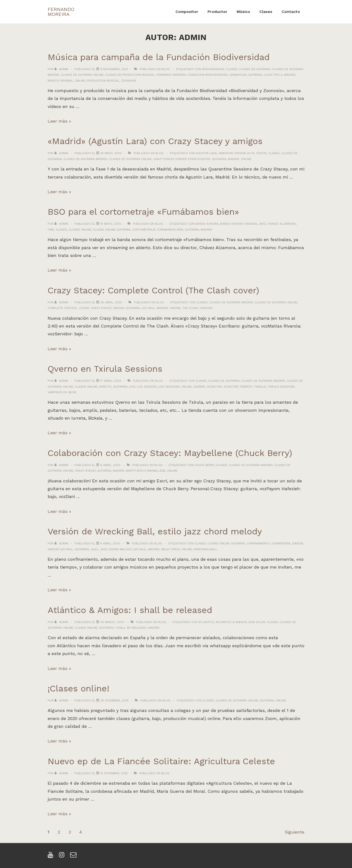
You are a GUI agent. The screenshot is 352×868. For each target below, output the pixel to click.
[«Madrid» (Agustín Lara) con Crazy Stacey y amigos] (111, 153)
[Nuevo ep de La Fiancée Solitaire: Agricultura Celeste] (114, 773)
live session (147, 387)
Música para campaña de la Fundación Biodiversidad (159, 57)
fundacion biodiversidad (208, 75)
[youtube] (51, 856)
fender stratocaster (193, 159)
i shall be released (131, 628)
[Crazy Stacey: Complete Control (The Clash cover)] (111, 302)
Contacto (291, 12)
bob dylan (257, 622)
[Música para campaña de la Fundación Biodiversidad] (114, 69)
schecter (214, 387)
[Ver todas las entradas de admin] (62, 69)
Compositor (187, 12)
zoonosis (129, 81)
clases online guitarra (112, 230)
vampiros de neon (62, 392)
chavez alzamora (282, 224)
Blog (166, 69)
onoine (175, 308)
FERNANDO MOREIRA (61, 12)
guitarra (255, 75)
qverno (199, 387)
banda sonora (207, 224)
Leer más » (59, 121)
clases (232, 69)
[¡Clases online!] (114, 700)
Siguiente (295, 832)
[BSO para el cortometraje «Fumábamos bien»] (111, 224)
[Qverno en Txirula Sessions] (111, 381)
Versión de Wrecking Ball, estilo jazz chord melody (155, 531)
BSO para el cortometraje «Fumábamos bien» (143, 212)
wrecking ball (205, 549)
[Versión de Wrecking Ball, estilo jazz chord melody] (110, 543)
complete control (63, 308)
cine (51, 230)
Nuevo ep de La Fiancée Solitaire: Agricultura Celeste (161, 761)
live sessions (169, 387)
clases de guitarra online (82, 75)
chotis (261, 153)
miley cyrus (171, 549)
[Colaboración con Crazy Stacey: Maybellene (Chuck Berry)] (110, 465)
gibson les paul (60, 549)
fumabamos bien (170, 230)
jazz (94, 549)
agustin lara (206, 153)
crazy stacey (164, 159)
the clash (190, 308)
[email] (74, 856)
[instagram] (63, 856)
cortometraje (144, 230)
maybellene (156, 471)
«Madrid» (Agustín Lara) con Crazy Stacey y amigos (155, 141)
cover (84, 308)
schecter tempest (238, 387)
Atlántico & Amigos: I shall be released (130, 610)
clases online (80, 230)
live (132, 387)
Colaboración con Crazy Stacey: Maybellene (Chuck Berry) (170, 453)
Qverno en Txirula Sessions (105, 369)
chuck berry (204, 465)
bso (263, 224)
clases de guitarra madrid (85, 159)
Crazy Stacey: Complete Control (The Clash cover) (153, 290)
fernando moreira (171, 75)
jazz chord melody (116, 549)
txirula (260, 387)
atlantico (206, 622)
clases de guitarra (255, 69)
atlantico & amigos (231, 622)
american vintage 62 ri (236, 153)
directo (105, 387)
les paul (148, 308)
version (206, 308)
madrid (290, 75)
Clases (266, 12)
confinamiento (258, 543)
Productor (217, 12)
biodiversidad (213, 69)
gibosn (118, 308)
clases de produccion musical (130, 75)
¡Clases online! (79, 688)
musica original (60, 81)
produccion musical (103, 81)
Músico (243, 12)
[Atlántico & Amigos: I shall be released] (112, 622)
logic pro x (273, 75)
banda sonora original (239, 224)
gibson (298, 543)
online (80, 81)
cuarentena (281, 543)
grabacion (238, 75)
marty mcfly (136, 471)
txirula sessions (281, 387)
